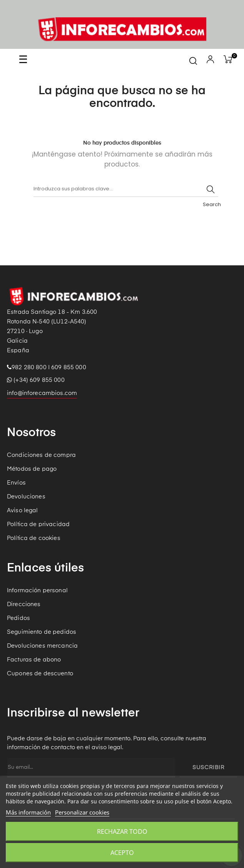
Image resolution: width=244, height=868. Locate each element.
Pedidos (18, 618)
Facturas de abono (34, 660)
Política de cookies (34, 538)
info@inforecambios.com (42, 393)
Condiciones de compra (41, 455)
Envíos (16, 483)
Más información (28, 812)
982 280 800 (29, 367)
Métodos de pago (32, 469)
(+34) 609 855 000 (36, 380)
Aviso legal (23, 511)
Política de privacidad (38, 524)
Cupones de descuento (40, 674)
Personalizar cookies (82, 812)
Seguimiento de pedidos (42, 632)
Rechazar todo (122, 831)
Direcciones (24, 604)
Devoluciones (26, 497)
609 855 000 (69, 367)
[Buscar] (126, 189)
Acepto (122, 853)
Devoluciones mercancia (42, 646)
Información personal (37, 591)
